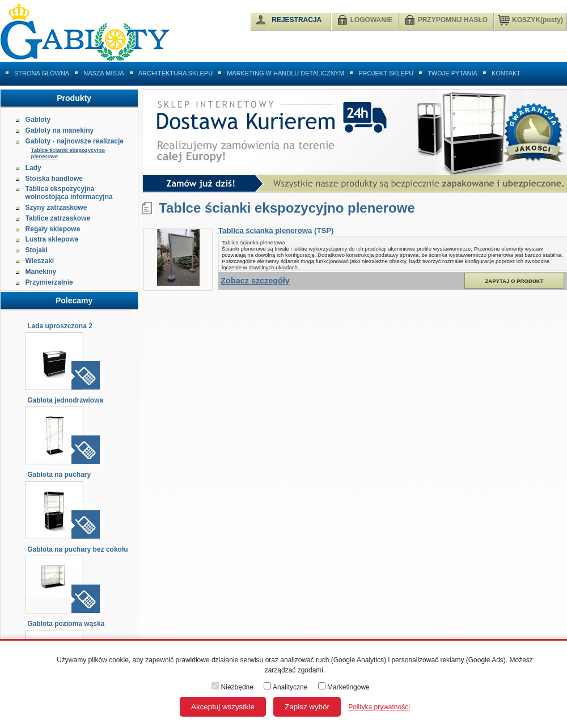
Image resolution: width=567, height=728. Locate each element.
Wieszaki (40, 261)
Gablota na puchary (59, 475)
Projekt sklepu (386, 73)
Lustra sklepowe (52, 239)
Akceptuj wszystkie (223, 707)
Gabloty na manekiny (60, 130)
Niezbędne (232, 687)
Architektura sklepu (175, 73)
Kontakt (506, 73)
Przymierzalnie (49, 282)
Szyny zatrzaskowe (56, 208)
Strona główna (42, 73)
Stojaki (37, 250)
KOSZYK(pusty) (530, 19)
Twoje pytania (452, 73)
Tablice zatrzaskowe (58, 218)
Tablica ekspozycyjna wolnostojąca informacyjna (69, 193)
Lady (33, 168)
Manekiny (41, 272)
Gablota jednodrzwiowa (65, 400)
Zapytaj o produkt (514, 281)
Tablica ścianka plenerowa (265, 230)
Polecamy (74, 300)
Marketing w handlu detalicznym (285, 73)
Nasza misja (104, 73)
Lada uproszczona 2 (60, 326)
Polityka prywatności (379, 707)
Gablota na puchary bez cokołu (77, 549)
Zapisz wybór (307, 707)
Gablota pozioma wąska (66, 624)
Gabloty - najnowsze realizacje (75, 141)
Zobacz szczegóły (255, 281)
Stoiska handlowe (54, 179)
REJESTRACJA (297, 20)
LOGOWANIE (372, 20)
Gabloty (38, 120)
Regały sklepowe (53, 229)
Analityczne (285, 687)
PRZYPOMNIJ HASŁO (453, 20)
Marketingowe (344, 687)
